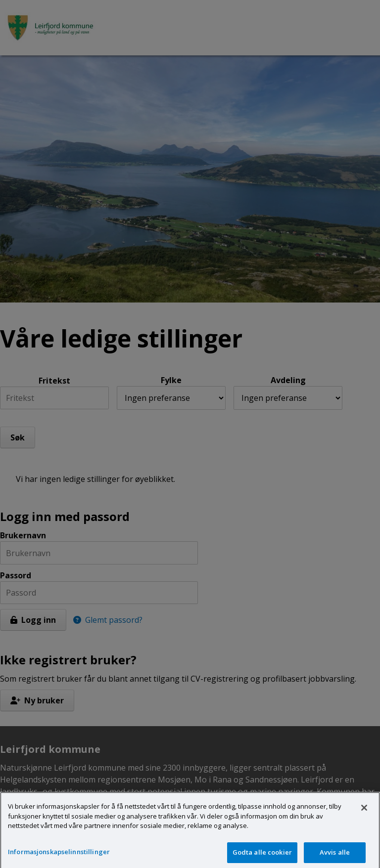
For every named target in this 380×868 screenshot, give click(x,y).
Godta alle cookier (262, 855)
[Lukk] (364, 811)
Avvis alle (335, 855)
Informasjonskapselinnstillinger (59, 855)
